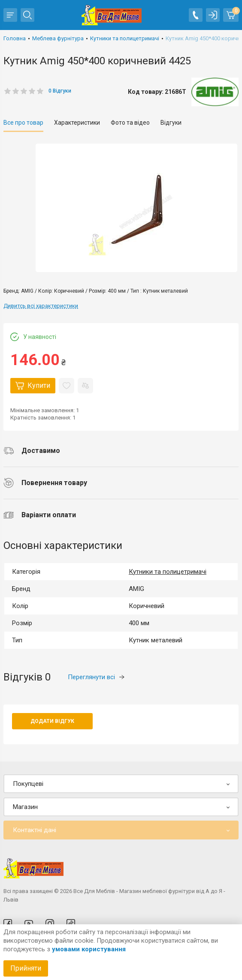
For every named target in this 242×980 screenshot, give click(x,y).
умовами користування (89, 949)
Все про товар (23, 123)
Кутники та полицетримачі (168, 572)
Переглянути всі (96, 677)
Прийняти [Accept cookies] (26, 968)
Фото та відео (130, 123)
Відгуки (171, 123)
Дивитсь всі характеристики (41, 306)
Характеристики (77, 123)
